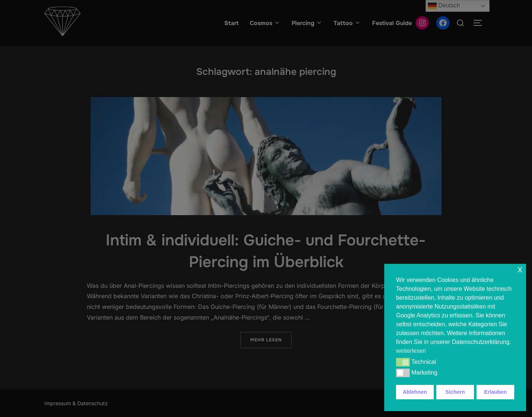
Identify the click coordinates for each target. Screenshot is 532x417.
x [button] (520, 269)
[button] (403, 362)
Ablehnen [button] (415, 392)
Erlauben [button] (495, 392)
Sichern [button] (455, 392)
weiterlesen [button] (411, 351)
